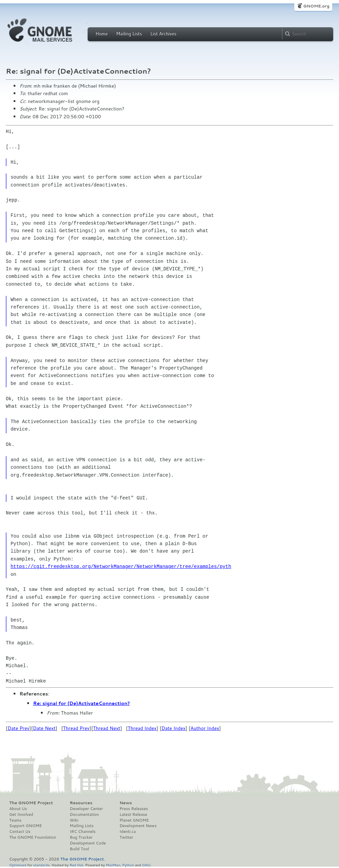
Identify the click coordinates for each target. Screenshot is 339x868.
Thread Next (107, 728)
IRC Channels (83, 832)
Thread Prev (76, 728)
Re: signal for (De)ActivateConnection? (82, 703)
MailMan (113, 865)
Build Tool (79, 849)
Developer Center (86, 809)
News (126, 803)
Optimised (18, 865)
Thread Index (142, 728)
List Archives (163, 34)
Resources (81, 803)
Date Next (44, 728)
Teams (15, 820)
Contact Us (20, 832)
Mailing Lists (129, 34)
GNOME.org (316, 6)
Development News (138, 826)
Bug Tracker (81, 837)
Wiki (74, 820)
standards (41, 865)
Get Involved (21, 814)
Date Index (173, 728)
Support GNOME (26, 826)
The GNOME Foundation (33, 837)
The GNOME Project (31, 803)
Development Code (88, 843)
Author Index (205, 728)
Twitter (126, 837)
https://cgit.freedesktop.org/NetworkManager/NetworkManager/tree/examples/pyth (121, 566)
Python (128, 865)
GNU (146, 865)
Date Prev (18, 728)
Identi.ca (128, 832)
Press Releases (134, 809)
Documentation (84, 814)
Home (102, 34)
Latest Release (133, 814)
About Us (18, 809)
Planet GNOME (134, 820)
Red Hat (76, 865)
